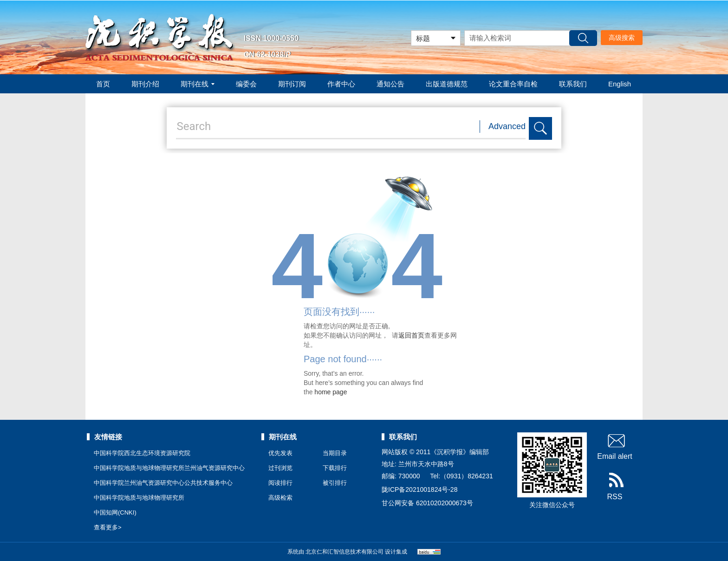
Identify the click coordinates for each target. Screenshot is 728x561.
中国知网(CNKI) (115, 512)
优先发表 (280, 453)
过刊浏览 (280, 468)
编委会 (246, 84)
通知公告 (390, 84)
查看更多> (108, 527)
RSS (615, 487)
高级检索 (280, 498)
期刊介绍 (145, 84)
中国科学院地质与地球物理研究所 (139, 498)
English (620, 84)
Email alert (615, 446)
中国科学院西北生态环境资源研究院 (142, 453)
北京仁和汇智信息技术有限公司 (344, 552)
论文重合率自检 (513, 84)
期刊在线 (198, 84)
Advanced (507, 126)
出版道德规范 (447, 84)
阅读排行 (280, 483)
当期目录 (335, 453)
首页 (103, 84)
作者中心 (341, 84)
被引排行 (335, 483)
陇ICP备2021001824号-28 (419, 489)
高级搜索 (622, 38)
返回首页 (411, 335)
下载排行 (335, 468)
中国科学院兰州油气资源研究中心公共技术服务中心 (163, 483)
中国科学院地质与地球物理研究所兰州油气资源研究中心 (169, 468)
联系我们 (573, 84)
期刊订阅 (292, 84)
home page (331, 392)
